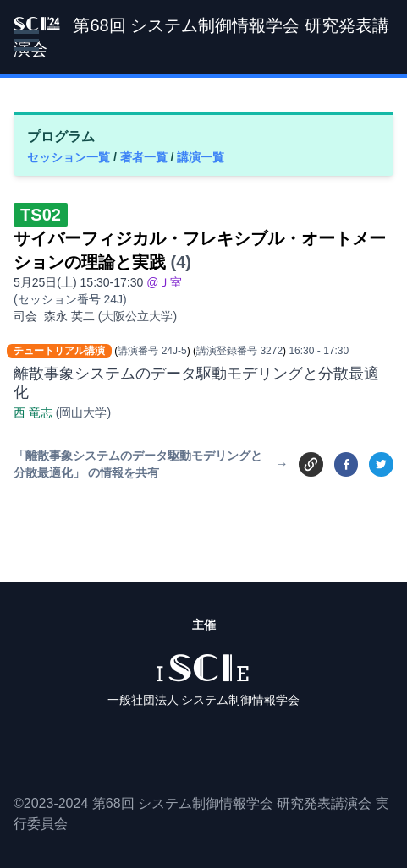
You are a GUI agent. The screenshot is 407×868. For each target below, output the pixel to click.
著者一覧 (146, 157)
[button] (26, 41)
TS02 (41, 215)
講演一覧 (201, 157)
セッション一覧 (70, 157)
